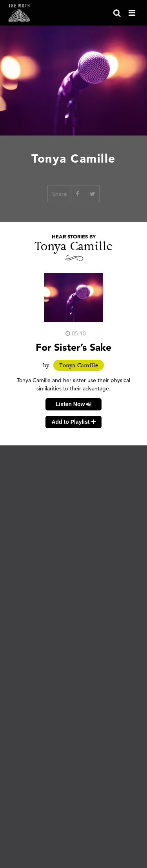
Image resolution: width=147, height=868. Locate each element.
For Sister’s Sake (73, 347)
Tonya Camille (79, 365)
